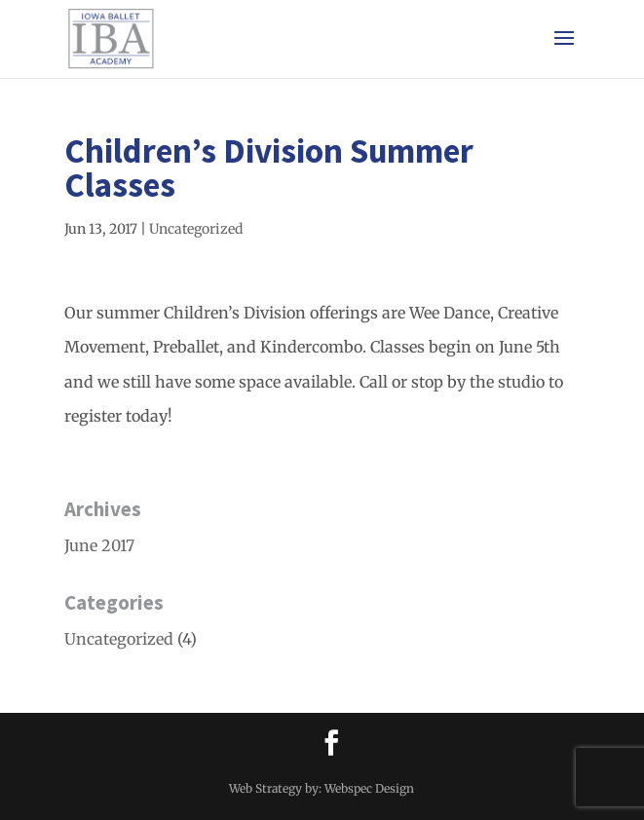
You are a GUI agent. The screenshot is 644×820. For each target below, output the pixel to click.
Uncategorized (196, 229)
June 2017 (99, 545)
